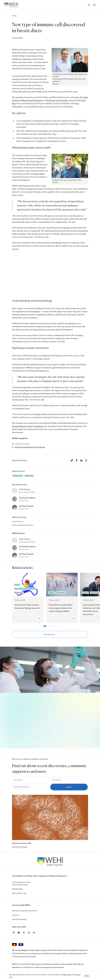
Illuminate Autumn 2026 (22, 843)
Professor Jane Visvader (57, 100)
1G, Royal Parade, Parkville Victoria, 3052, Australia (21, 883)
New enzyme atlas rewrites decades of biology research (27, 606)
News (14, 16)
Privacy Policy (66, 975)
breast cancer (39, 174)
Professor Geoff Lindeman (31, 100)
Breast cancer (18, 476)
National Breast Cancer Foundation (28, 426)
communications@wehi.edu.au (22, 525)
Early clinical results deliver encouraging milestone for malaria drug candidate (61, 608)
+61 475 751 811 (18, 522)
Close (87, 976)
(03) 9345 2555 (17, 889)
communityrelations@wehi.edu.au (30, 447)
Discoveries (29, 476)
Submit (69, 787)
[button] (94, 5)
